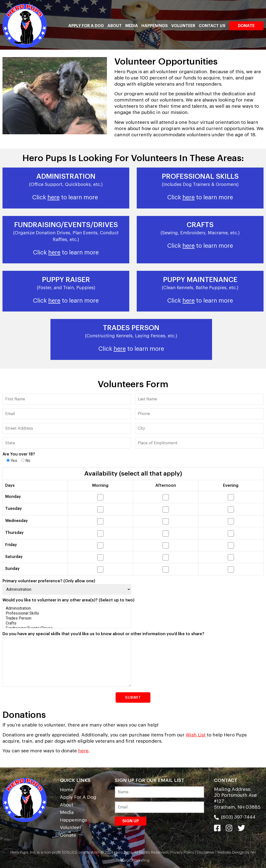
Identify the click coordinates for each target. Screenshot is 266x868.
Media (132, 26)
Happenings (155, 26)
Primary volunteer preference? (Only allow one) (49, 581)
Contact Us (212, 26)
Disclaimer (206, 852)
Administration (67, 608)
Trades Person (67, 618)
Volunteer (183, 26)
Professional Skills (67, 613)
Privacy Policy (182, 852)
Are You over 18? (19, 454)
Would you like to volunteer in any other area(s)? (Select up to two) (68, 600)
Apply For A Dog (86, 26)
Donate (246, 26)
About (115, 26)
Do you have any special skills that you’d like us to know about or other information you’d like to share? (103, 634)
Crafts (67, 623)
